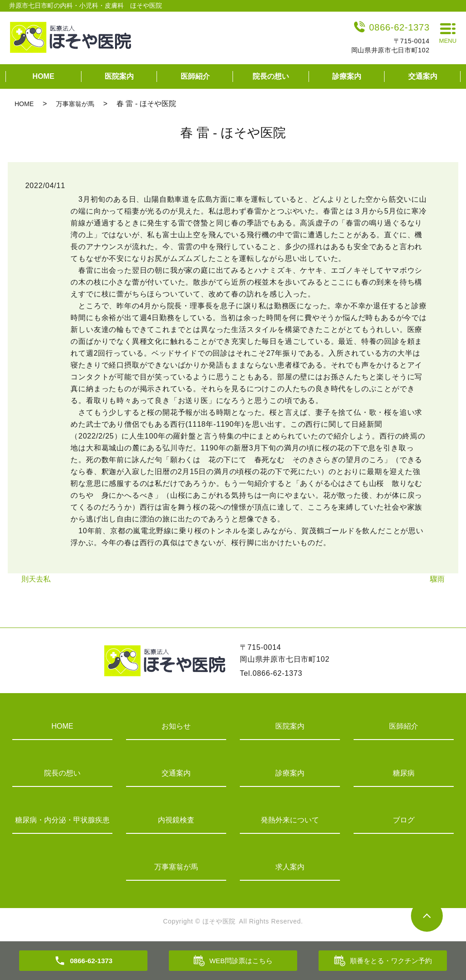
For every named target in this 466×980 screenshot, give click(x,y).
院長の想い (271, 76)
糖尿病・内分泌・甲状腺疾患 (62, 820)
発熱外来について (290, 820)
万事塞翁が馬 (75, 104)
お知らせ (176, 726)
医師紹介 (195, 76)
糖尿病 (404, 773)
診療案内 (347, 76)
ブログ (404, 820)
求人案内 (290, 867)
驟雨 (437, 579)
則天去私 (36, 579)
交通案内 (423, 76)
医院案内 (119, 76)
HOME (43, 76)
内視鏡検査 (176, 820)
